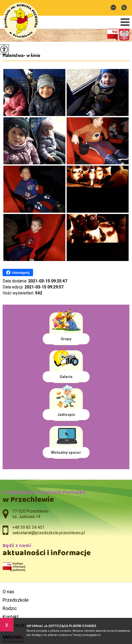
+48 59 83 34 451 (124, 7)
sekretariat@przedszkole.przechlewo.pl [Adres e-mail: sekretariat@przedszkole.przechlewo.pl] (49, 533)
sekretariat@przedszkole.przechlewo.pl (113, 7)
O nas (8, 592)
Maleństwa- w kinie (21, 55)
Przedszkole (16, 600)
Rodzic (10, 608)
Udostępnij (18, 272)
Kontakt (11, 617)
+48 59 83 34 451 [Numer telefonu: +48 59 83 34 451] (28, 527)
